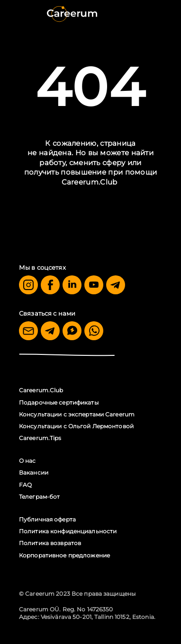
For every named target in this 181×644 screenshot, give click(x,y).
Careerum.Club (90, 182)
